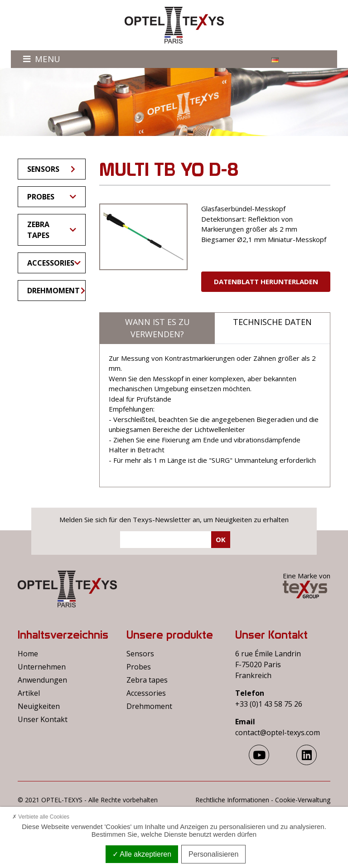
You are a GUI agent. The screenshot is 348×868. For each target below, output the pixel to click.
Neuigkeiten (39, 706)
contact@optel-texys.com (278, 732)
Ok (221, 539)
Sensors (52, 169)
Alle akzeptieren (142, 854)
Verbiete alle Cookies (41, 817)
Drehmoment (56, 291)
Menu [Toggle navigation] (42, 59)
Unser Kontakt (43, 719)
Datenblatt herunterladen (266, 281)
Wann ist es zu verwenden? (157, 328)
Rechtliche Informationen (232, 800)
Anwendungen (42, 680)
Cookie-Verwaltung (303, 800)
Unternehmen (42, 667)
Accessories (54, 263)
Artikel (29, 693)
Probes (52, 197)
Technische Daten (272, 322)
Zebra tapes (52, 230)
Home (28, 654)
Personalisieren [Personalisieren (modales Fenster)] (213, 854)
